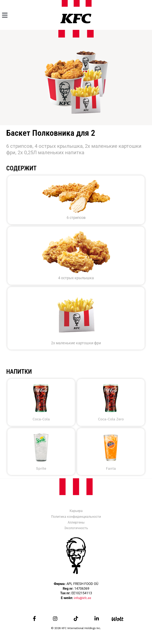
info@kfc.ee (83, 598)
